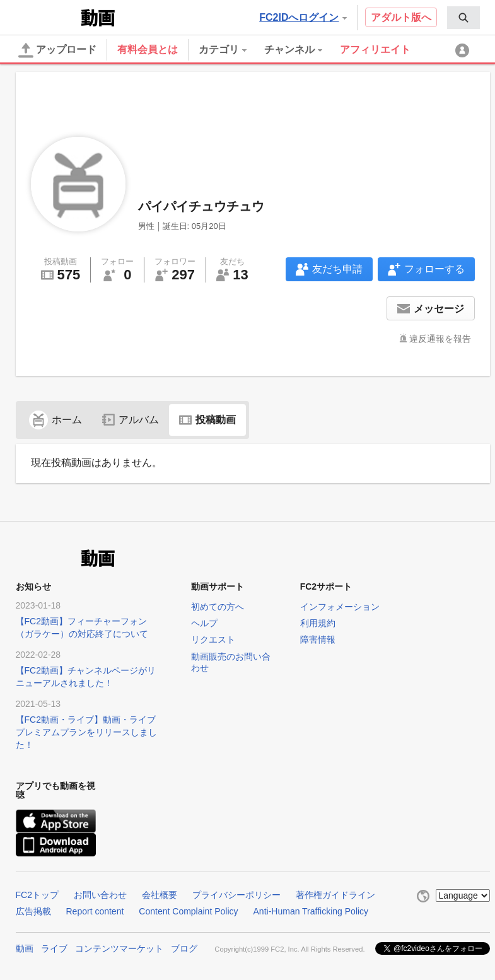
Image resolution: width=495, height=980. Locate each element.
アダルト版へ (401, 17)
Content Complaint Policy (188, 911)
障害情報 (318, 639)
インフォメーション (340, 607)
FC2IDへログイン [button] (303, 17)
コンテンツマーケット (119, 948)
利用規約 (318, 623)
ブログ (184, 948)
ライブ (54, 948)
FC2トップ (37, 895)
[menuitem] (463, 18)
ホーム (55, 420)
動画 (25, 948)
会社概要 (160, 895)
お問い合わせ (100, 895)
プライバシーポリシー (236, 895)
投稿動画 (207, 420)
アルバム (131, 420)
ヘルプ (204, 623)
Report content (95, 911)
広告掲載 (33, 911)
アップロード (57, 50)
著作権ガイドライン (335, 895)
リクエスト (213, 639)
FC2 (47, 16)
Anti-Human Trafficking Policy (311, 911)
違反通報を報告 (440, 339)
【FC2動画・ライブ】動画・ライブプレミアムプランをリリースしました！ (86, 732)
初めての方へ (218, 607)
